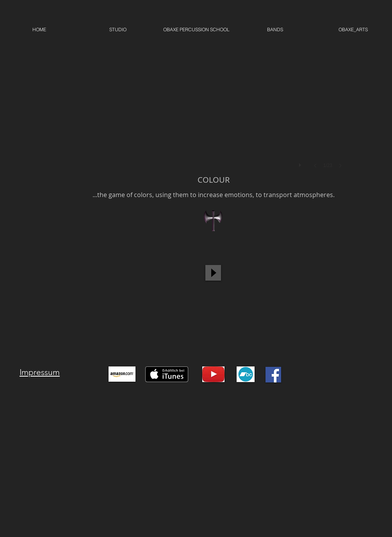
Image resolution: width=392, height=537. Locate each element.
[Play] (213, 273)
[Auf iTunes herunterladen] (167, 374)
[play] (301, 163)
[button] (213, 106)
